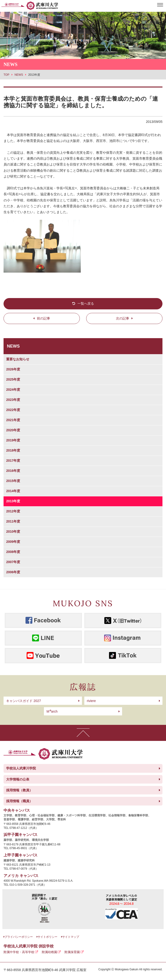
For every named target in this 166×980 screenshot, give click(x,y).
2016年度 (13, 471)
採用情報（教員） (19, 790)
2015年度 (13, 481)
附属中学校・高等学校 (19, 952)
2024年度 (13, 390)
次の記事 (123, 318)
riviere (91, 701)
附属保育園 (72, 952)
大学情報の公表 (18, 779)
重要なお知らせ (18, 359)
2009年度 (13, 542)
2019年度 (13, 440)
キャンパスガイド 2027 (23, 701)
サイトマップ (71, 937)
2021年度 (13, 420)
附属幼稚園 (49, 952)
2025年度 (13, 379)
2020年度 (13, 430)
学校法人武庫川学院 (21, 768)
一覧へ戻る (86, 303)
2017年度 (13, 461)
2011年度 (13, 521)
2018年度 (13, 450)
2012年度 (13, 511)
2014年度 (13, 491)
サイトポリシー (47, 937)
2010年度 (13, 532)
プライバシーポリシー (19, 937)
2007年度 (13, 562)
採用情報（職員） (19, 801)
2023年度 (13, 400)
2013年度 (13, 501)
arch (52, 711)
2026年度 (13, 369)
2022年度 (13, 410)
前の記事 (43, 318)
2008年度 (13, 552)
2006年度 (13, 572)
